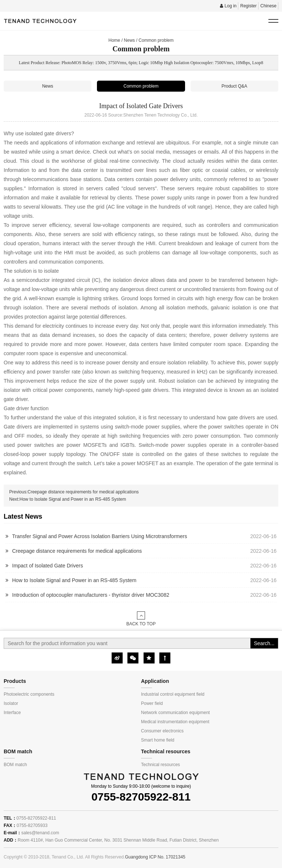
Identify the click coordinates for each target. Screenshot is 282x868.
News (129, 40)
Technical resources (160, 765)
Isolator (11, 703)
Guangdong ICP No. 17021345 (155, 857)
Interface (12, 713)
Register (248, 6)
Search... (264, 643)
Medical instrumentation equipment (175, 722)
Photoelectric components (29, 694)
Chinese (268, 6)
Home (114, 40)
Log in (228, 6)
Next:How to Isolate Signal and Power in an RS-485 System (68, 499)
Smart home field (158, 740)
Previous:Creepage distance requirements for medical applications (74, 492)
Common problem (156, 40)
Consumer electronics (162, 731)
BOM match (15, 765)
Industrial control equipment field (173, 694)
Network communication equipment (175, 713)
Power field (152, 703)
